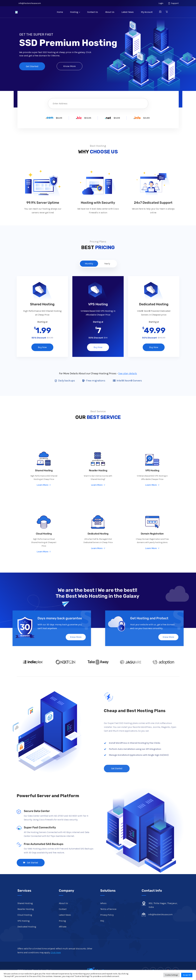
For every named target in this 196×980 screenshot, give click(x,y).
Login (159, 3)
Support (173, 3)
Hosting (75, 12)
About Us (110, 12)
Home (60, 12)
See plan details (128, 373)
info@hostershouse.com (29, 3)
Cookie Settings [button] (172, 975)
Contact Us (93, 12)
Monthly (89, 264)
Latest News (128, 12)
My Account (147, 12)
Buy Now (42, 347)
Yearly (107, 264)
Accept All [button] (187, 975)
